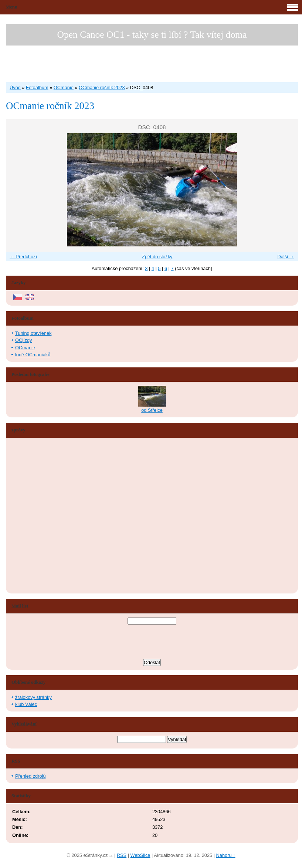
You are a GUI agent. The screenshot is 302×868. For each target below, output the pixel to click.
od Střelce (152, 410)
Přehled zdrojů (30, 776)
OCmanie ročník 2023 (102, 88)
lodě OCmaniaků (33, 355)
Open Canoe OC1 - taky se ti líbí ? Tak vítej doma (152, 35)
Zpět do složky (157, 257)
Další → (286, 257)
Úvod (15, 88)
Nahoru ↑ (226, 855)
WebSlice (140, 855)
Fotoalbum (37, 88)
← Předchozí (23, 257)
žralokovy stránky (33, 697)
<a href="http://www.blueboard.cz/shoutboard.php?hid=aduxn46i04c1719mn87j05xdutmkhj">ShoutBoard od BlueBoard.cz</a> (39, 516)
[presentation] (152, 643)
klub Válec (26, 704)
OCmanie (64, 88)
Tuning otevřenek (33, 333)
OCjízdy (24, 340)
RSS (122, 855)
